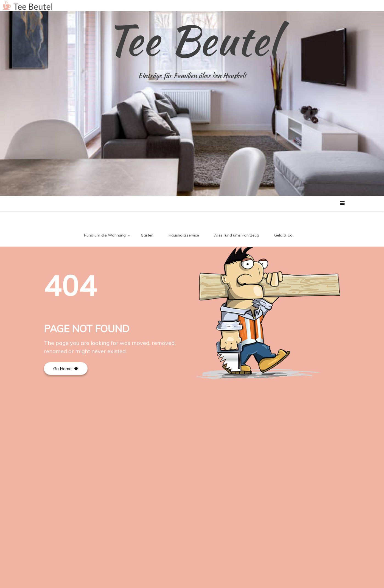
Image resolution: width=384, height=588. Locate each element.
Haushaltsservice (184, 235)
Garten (147, 235)
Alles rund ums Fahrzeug (237, 235)
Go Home (66, 368)
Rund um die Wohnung (105, 235)
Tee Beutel (192, 40)
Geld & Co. (284, 235)
